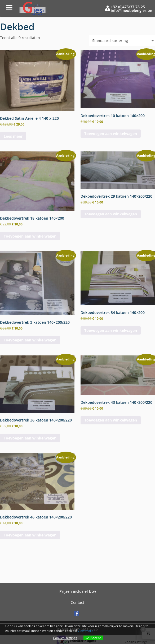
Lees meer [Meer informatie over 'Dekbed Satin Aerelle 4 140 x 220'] (13, 136)
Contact (77, 602)
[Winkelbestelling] (122, 41)
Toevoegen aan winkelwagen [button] (111, 134)
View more (85, 631)
